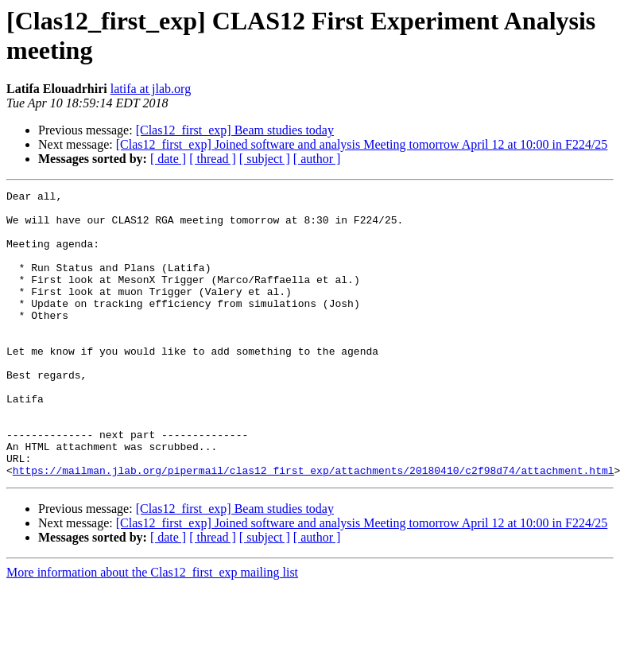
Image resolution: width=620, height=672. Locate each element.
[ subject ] (265, 159)
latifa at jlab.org (151, 89)
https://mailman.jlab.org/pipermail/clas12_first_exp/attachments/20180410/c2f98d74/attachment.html (314, 527)
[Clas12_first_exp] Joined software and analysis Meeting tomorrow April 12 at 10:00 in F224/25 (362, 144)
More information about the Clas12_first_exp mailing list (152, 629)
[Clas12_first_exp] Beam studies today (235, 130)
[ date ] (168, 159)
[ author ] (317, 159)
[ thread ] (213, 159)
